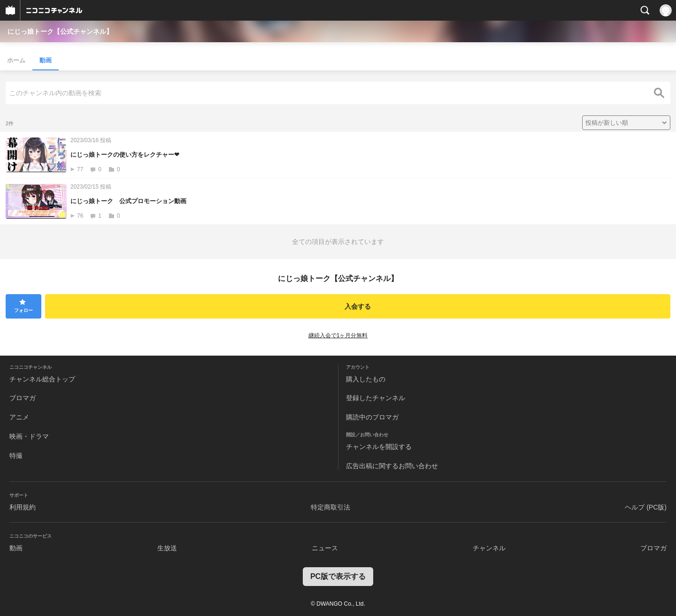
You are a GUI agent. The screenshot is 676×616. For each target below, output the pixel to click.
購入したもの (366, 379)
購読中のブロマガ (372, 417)
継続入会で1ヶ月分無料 (338, 335)
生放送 (167, 548)
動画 (46, 60)
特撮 (16, 456)
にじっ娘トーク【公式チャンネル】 (60, 31)
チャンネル (489, 548)
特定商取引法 (330, 507)
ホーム (16, 60)
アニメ (19, 417)
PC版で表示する (338, 576)
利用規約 (23, 507)
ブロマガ (23, 398)
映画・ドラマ (29, 436)
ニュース (325, 548)
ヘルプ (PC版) (646, 507)
